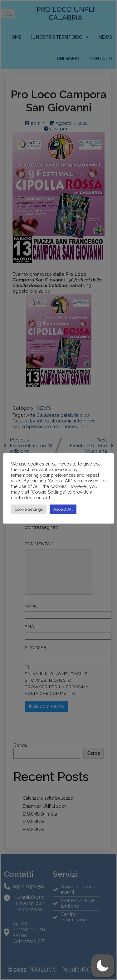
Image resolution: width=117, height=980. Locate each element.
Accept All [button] (63, 509)
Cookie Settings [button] (29, 509)
